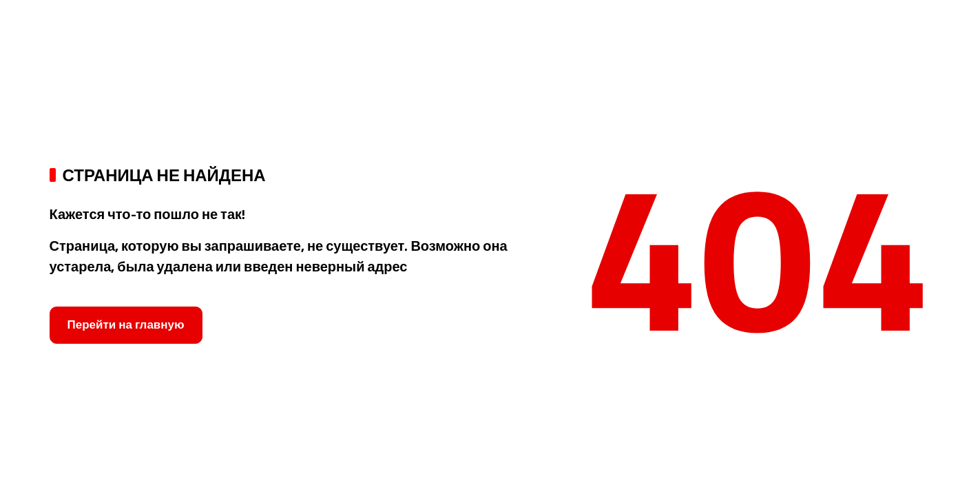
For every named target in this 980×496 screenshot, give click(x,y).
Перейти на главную (126, 324)
